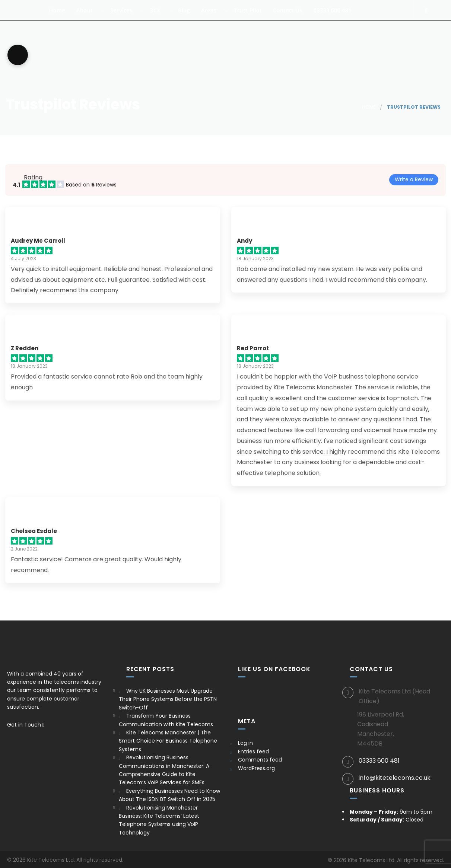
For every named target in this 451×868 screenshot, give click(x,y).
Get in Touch (26, 725)
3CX (159, 16)
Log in (245, 743)
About (88, 16)
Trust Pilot (252, 16)
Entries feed (253, 751)
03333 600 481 (336, 16)
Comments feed (260, 760)
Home (61, 16)
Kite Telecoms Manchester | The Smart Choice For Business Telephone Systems (168, 741)
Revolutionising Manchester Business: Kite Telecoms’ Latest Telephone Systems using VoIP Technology (159, 820)
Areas (212, 16)
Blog (188, 16)
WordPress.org (256, 768)
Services (125, 16)
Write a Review (414, 179)
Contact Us (291, 16)
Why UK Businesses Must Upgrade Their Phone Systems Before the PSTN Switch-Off (168, 699)
